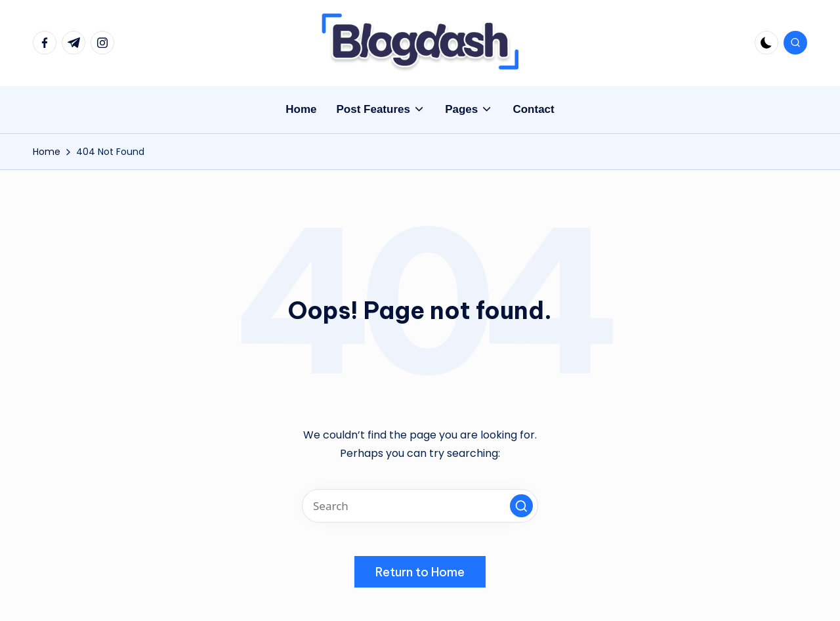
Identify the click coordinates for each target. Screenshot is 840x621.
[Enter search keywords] (420, 506)
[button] (521, 506)
